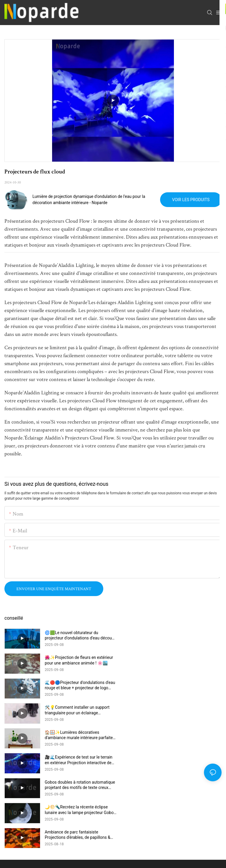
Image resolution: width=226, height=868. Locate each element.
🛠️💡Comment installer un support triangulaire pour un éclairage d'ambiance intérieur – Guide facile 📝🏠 (186, 660)
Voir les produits (191, 200)
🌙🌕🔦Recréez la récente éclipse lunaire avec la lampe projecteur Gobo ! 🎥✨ (185, 710)
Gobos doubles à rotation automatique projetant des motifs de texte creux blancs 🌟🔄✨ (78, 710)
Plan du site (161, 793)
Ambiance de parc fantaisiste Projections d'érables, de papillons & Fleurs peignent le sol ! (78, 735)
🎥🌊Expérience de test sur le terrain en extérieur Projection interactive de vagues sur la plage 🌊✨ (187, 685)
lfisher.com (138, 793)
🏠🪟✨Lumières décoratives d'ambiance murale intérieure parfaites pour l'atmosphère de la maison (75, 685)
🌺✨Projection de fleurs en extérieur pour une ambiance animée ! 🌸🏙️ (187, 635)
